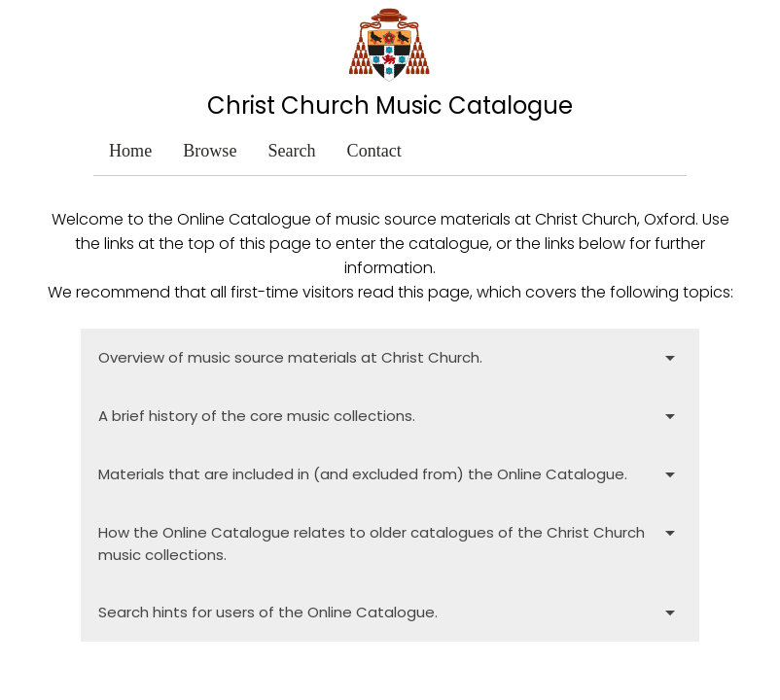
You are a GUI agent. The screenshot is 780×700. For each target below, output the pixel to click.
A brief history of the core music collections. (390, 416)
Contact (374, 151)
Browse (210, 151)
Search (291, 151)
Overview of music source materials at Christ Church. (390, 358)
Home (130, 151)
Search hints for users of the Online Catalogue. (390, 612)
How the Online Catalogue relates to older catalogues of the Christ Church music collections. (390, 542)
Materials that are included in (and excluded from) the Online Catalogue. (390, 474)
